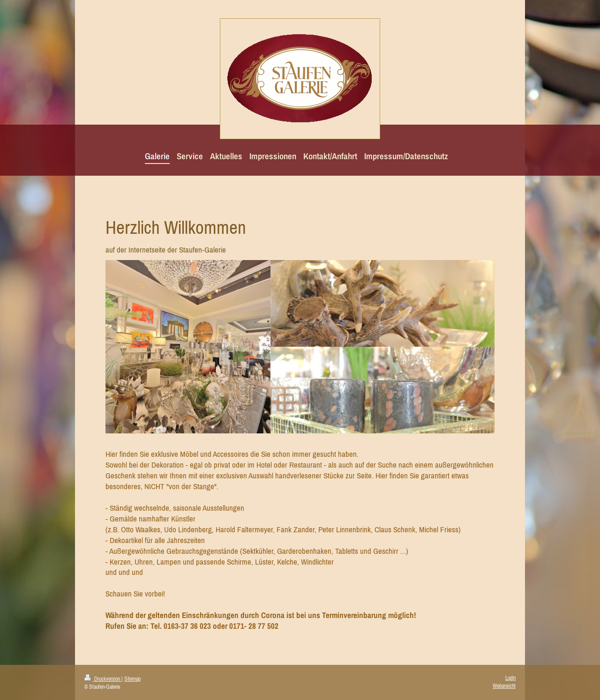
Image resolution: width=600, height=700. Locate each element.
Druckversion (103, 679)
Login (510, 678)
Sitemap (132, 679)
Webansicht (504, 686)
